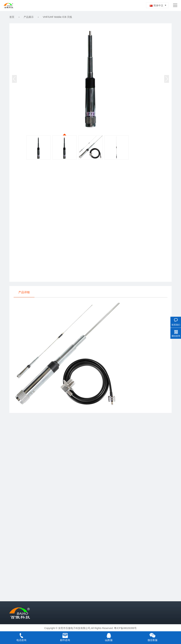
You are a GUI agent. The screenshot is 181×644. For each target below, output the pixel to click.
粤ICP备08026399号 (125, 628)
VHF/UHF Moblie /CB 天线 (57, 17)
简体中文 (157, 5)
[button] (167, 79)
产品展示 (29, 17)
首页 (12, 17)
